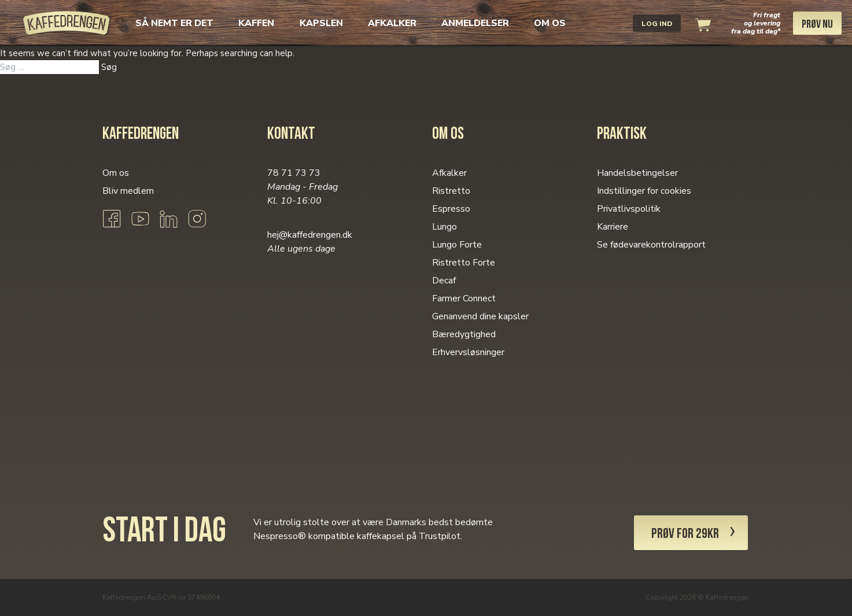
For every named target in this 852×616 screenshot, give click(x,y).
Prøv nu (817, 25)
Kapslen (321, 23)
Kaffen (256, 23)
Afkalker (392, 23)
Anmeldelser (475, 23)
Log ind (657, 24)
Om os (550, 23)
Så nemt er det (174, 23)
